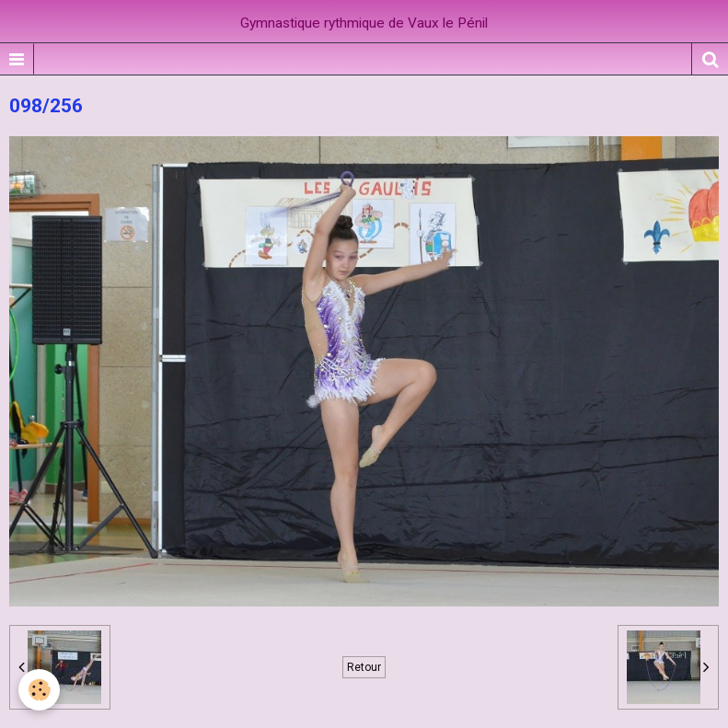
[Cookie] (39, 690)
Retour (364, 667)
